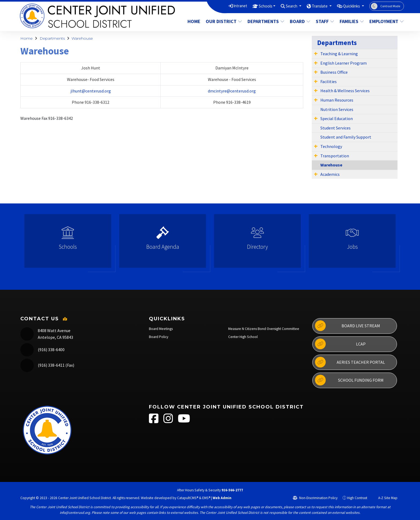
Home (194, 21)
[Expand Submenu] (316, 53)
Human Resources (337, 100)
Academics (330, 174)
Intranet (226, 6)
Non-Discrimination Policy (315, 498)
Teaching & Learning (339, 54)
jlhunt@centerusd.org (91, 91)
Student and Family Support (346, 137)
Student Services (335, 128)
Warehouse (82, 38)
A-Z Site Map (385, 498)
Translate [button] (314, 6)
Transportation (335, 156)
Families (352, 21)
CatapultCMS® (188, 498)
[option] (68, 243)
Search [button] (283, 6)
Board (300, 21)
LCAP (340, 344)
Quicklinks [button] (350, 6)
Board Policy (159, 337)
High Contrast (357, 498)
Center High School (243, 337)
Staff (325, 21)
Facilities (329, 81)
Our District (223, 21)
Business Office (334, 72)
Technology (331, 146)
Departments (265, 21)
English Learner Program (344, 63)
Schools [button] (254, 6)
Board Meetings (161, 329)
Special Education (337, 118)
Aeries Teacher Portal (350, 362)
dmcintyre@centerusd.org (232, 91)
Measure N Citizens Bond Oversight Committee (264, 329)
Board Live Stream (347, 326)
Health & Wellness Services (345, 91)
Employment (385, 21)
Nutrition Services (337, 109)
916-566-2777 (232, 490)
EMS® (206, 498)
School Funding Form (349, 380)
